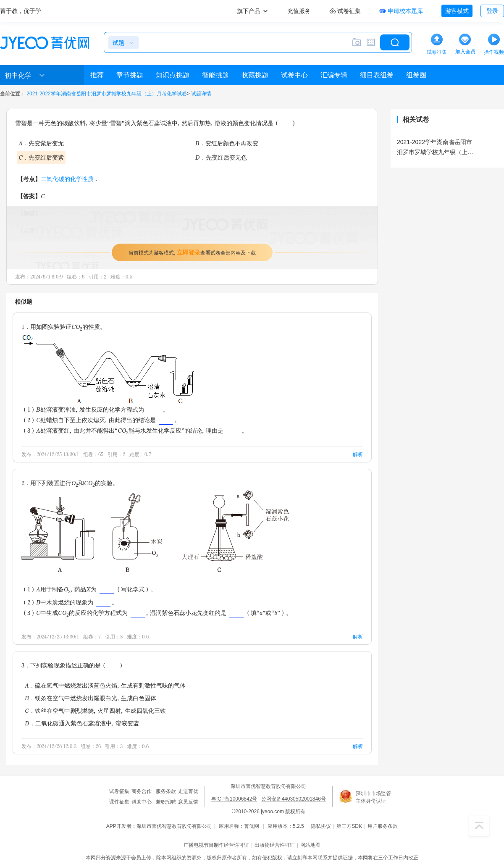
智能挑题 (215, 75)
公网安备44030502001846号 (293, 799)
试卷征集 (119, 791)
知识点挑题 (173, 75)
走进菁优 (188, 791)
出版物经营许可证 (275, 845)
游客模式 (457, 11)
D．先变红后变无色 (221, 157)
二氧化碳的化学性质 (67, 179)
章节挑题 (130, 75)
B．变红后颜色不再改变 (227, 143)
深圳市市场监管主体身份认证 (373, 797)
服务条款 (166, 791)
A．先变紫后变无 (41, 143)
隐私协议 (321, 826)
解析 (358, 454)
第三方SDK (349, 826)
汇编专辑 (334, 75)
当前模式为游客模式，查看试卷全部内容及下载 (192, 252)
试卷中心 (294, 75)
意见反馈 (188, 802)
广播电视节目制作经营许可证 (216, 845)
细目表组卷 (377, 75)
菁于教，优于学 (21, 11)
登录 (492, 11)
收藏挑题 (255, 75)
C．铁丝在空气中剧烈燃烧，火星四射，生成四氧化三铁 (95, 710)
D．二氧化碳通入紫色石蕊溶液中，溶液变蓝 (82, 723)
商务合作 (142, 791)
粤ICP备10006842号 (234, 799)
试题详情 (201, 94)
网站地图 (310, 845)
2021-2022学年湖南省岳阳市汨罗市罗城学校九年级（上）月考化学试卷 (106, 94)
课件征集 (119, 802)
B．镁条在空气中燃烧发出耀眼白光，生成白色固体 (91, 698)
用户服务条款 (383, 826)
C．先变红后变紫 (41, 157)
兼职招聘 (166, 802)
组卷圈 (416, 75)
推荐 (97, 75)
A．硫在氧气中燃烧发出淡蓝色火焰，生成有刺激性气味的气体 (105, 685)
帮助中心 (142, 802)
